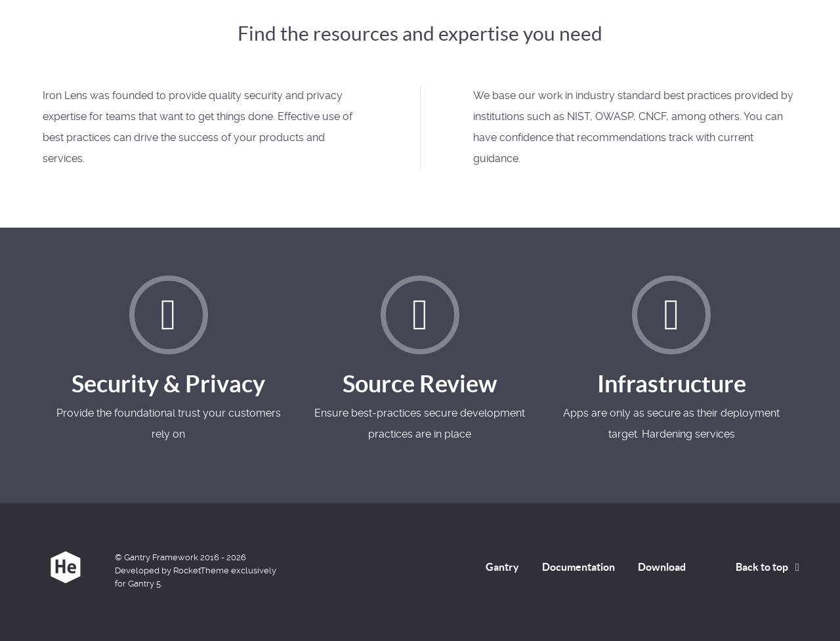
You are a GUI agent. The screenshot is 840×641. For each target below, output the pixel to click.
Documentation (578, 567)
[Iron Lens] (66, 568)
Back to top (770, 567)
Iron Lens (79, 31)
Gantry (502, 567)
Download (662, 567)
